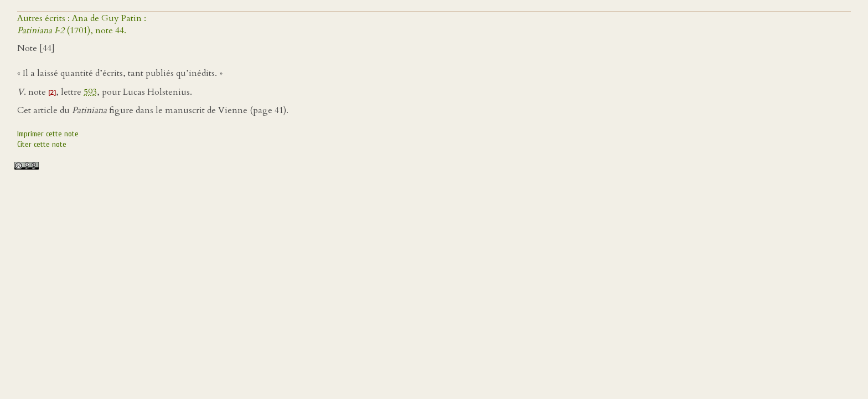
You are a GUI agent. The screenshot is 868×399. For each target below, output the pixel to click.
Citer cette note (42, 144)
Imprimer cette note (48, 134)
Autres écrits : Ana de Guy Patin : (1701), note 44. (82, 24)
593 (90, 92)
